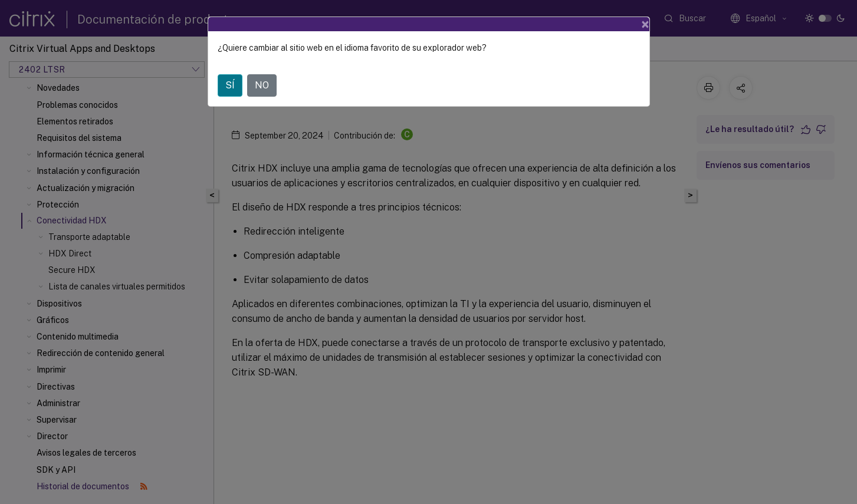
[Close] (645, 24)
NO (262, 85)
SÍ (230, 85)
